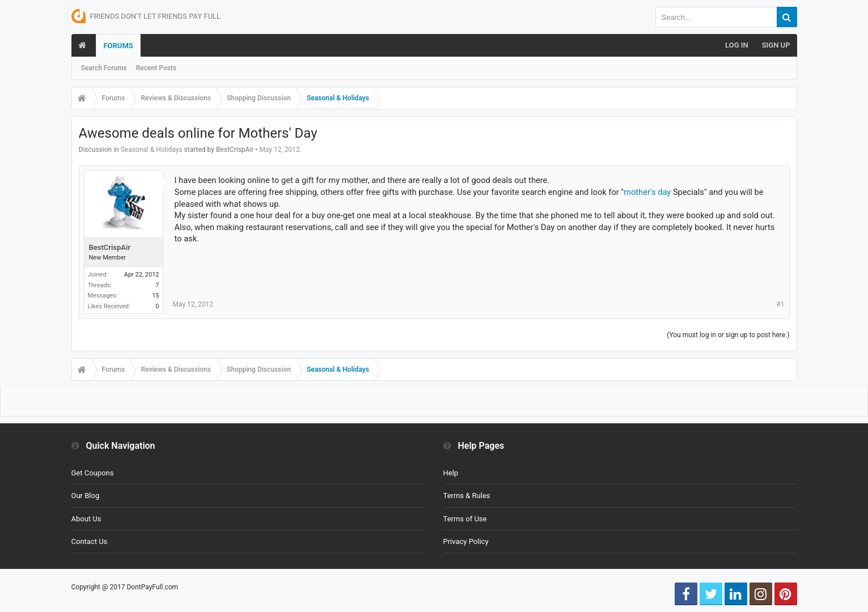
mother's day (647, 192)
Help (451, 473)
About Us (86, 519)
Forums (118, 46)
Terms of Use (465, 519)
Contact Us (90, 541)
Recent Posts (156, 68)
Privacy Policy (466, 541)
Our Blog (86, 496)
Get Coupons (93, 473)
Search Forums (104, 68)
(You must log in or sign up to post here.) (728, 335)
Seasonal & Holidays (152, 150)
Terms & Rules (467, 496)
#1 (780, 304)
